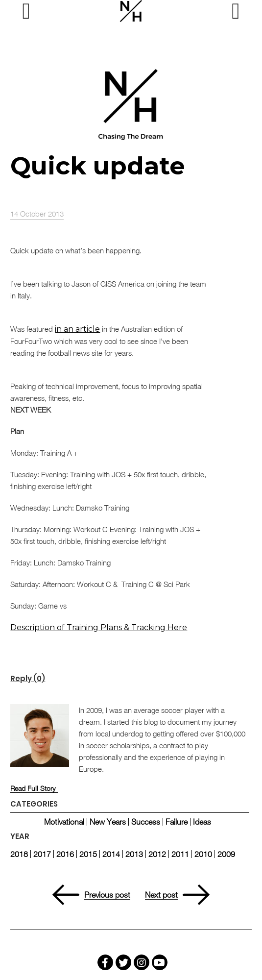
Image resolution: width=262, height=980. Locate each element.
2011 (180, 854)
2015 (88, 854)
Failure (177, 822)
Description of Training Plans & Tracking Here (99, 627)
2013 (134, 854)
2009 (226, 854)
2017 (42, 854)
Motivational (64, 822)
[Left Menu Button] (26, 11)
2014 (111, 854)
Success (146, 822)
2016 (65, 854)
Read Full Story (33, 788)
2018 (19, 854)
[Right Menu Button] (236, 11)
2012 (157, 854)
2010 (203, 854)
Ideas (202, 822)
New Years (108, 822)
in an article (77, 329)
